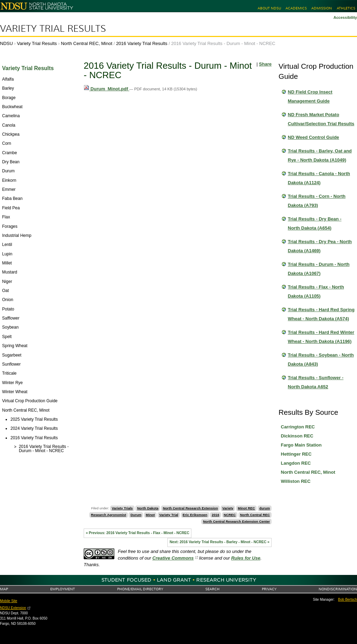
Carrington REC (298, 427)
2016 (215, 515)
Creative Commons (173, 558)
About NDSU (269, 8)
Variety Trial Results (53, 29)
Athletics (346, 8)
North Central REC (255, 515)
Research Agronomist (109, 515)
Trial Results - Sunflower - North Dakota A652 (316, 382)
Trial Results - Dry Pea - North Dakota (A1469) (320, 246)
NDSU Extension (13, 608)
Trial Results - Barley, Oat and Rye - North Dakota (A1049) (320, 155)
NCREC (230, 515)
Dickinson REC (297, 436)
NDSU (6, 43)
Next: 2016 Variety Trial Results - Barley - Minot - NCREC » (219, 542)
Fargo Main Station (301, 445)
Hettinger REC (296, 454)
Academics (296, 8)
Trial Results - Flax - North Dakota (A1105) (316, 291)
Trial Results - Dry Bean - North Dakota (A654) (315, 223)
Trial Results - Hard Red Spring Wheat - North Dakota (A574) (321, 314)
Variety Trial (169, 515)
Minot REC (246, 508)
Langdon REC (296, 463)
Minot (150, 515)
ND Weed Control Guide (314, 137)
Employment (63, 589)
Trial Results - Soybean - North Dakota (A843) (321, 360)
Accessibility (345, 17)
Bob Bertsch (348, 600)
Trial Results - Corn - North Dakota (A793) (317, 201)
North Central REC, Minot (87, 43)
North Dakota (148, 508)
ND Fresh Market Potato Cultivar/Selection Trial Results (321, 119)
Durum (136, 515)
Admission (322, 8)
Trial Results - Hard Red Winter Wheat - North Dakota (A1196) (321, 337)
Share (265, 64)
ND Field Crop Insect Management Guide (310, 96)
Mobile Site (9, 601)
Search (212, 589)
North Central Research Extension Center (236, 521)
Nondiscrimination (338, 589)
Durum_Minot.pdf (107, 89)
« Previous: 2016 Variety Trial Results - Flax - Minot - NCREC (138, 533)
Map (4, 589)
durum (265, 508)
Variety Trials (122, 508)
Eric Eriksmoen (195, 515)
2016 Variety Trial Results (142, 43)
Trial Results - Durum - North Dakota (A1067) (319, 269)
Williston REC (296, 481)
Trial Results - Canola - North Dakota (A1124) (319, 178)
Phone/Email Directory (140, 589)
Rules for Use (246, 558)
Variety (228, 508)
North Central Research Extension (190, 508)
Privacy (269, 589)
